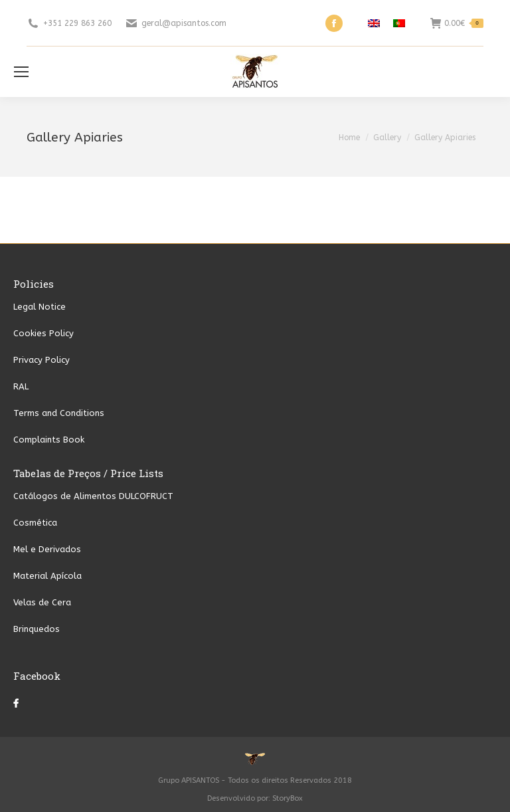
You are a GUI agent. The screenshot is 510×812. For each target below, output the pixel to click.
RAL (21, 386)
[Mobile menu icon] (21, 72)
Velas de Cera (42, 602)
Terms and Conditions (59, 413)
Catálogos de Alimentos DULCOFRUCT (93, 496)
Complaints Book (49, 440)
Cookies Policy (43, 333)
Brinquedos (37, 629)
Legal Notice (40, 307)
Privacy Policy (42, 360)
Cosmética (35, 523)
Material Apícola (47, 576)
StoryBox (288, 798)
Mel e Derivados (47, 549)
